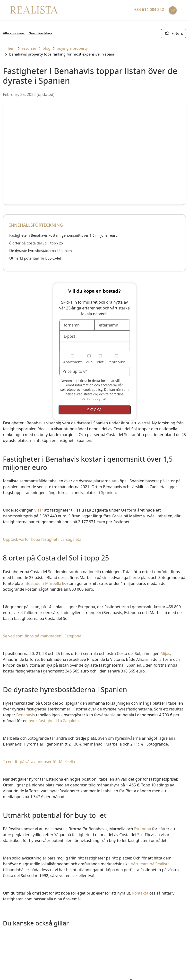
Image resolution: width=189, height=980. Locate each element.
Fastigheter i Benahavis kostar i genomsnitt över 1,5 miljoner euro (63, 235)
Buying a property (72, 48)
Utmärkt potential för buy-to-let (35, 258)
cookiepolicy (93, 389)
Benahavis (26, 715)
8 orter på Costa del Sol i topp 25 (36, 243)
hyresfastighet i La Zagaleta (54, 721)
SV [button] (173, 10)
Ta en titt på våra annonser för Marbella (39, 762)
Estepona (143, 829)
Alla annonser (14, 33)
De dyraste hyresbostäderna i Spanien (41, 251)
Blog (47, 48)
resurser (29, 48)
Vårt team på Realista (150, 864)
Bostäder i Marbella (43, 583)
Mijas (165, 653)
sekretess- (68, 389)
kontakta (140, 893)
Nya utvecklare (40, 33)
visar (39, 510)
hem (9, 48)
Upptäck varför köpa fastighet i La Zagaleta (42, 539)
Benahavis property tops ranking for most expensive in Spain (62, 54)
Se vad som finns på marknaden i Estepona (42, 636)
